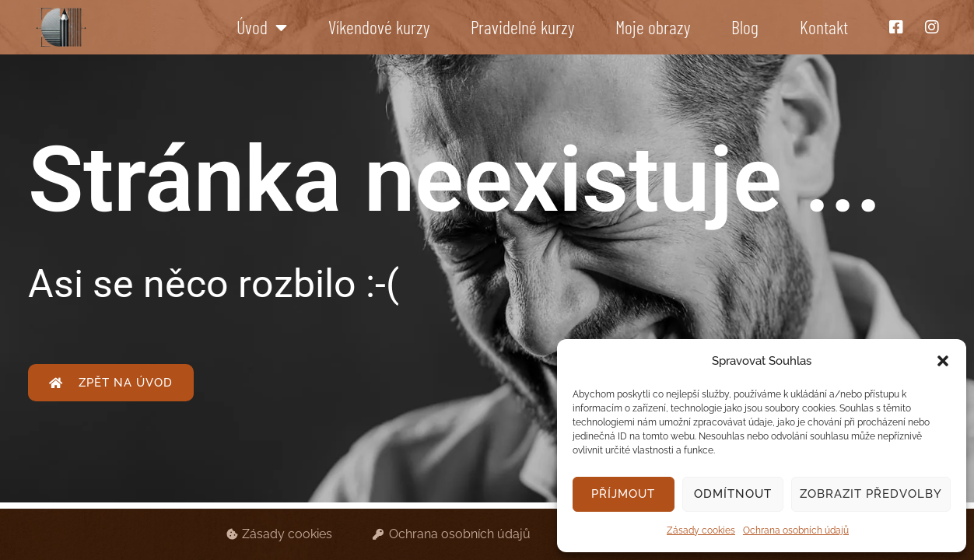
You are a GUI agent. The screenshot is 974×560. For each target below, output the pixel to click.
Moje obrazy (653, 27)
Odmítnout (733, 494)
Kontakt (824, 27)
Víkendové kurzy (379, 27)
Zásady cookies (701, 530)
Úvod (262, 27)
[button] (943, 361)
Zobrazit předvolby (871, 494)
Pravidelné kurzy (522, 27)
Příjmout (623, 494)
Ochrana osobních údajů (796, 530)
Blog (745, 27)
